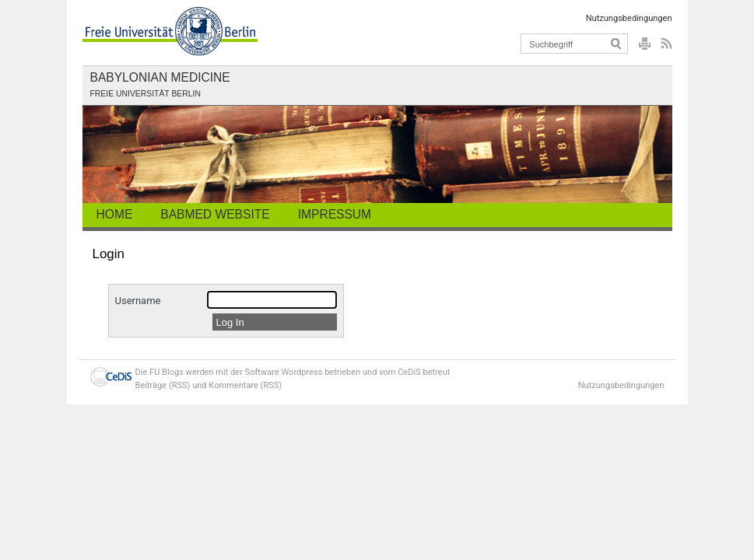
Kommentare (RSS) (245, 385)
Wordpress (302, 372)
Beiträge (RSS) (163, 385)
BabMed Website (215, 214)
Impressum (335, 214)
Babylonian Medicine (160, 77)
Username (138, 301)
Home (115, 214)
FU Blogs (167, 372)
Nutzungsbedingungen (629, 18)
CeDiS (409, 372)
